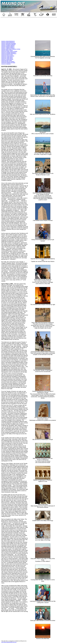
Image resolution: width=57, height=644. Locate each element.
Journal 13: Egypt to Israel (7, 55)
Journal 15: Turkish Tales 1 (7, 57)
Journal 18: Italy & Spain (7, 60)
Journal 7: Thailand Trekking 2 (8, 48)
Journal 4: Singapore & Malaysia (8, 44)
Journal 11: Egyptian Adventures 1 (9, 52)
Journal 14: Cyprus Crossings (8, 56)
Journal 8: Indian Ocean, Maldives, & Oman (11, 49)
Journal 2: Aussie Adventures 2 (8, 42)
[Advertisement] (29, 29)
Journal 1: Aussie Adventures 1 (8, 41)
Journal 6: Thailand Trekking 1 (8, 47)
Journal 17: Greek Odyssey (7, 59)
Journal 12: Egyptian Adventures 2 (9, 54)
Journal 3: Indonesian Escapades (9, 43)
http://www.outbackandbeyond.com (9, 642)
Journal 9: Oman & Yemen (7, 50)
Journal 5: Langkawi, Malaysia (8, 46)
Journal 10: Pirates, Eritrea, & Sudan (9, 51)
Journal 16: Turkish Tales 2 (7, 58)
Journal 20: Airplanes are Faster (8, 63)
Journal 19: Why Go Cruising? (8, 61)
